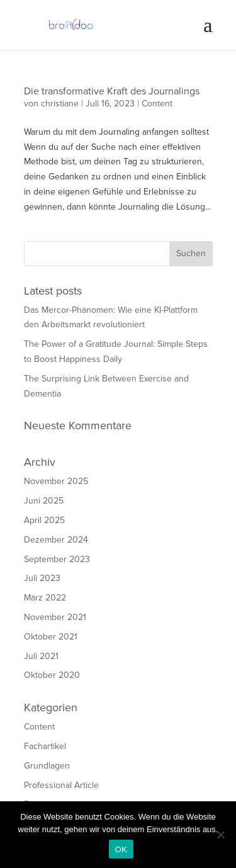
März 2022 (45, 598)
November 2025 (56, 481)
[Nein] (220, 835)
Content (157, 104)
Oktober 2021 (51, 637)
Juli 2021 (41, 656)
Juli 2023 (42, 578)
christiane (60, 104)
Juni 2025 (44, 501)
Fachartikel (45, 746)
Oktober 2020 (52, 675)
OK (121, 849)
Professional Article (61, 785)
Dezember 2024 (56, 540)
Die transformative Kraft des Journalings (112, 91)
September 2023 (57, 559)
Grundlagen (47, 766)
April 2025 (44, 520)
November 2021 (55, 617)
